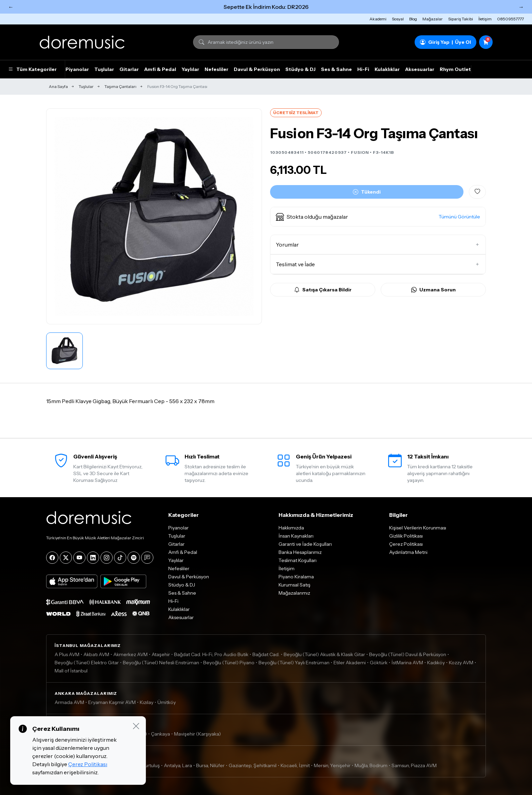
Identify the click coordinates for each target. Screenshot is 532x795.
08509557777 (510, 19)
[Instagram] (107, 558)
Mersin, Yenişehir (332, 765)
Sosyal (398, 19)
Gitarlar (129, 69)
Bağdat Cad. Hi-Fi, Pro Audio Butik (211, 654)
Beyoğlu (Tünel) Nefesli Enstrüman (161, 663)
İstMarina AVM (407, 663)
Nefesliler (216, 69)
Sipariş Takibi (461, 19)
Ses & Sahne (336, 69)
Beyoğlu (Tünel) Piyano (229, 663)
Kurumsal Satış (294, 585)
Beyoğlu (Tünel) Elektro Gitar (87, 663)
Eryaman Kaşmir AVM (112, 702)
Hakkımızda (291, 528)
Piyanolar (77, 69)
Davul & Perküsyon (257, 69)
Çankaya (160, 734)
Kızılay (147, 702)
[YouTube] (79, 558)
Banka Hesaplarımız (300, 552)
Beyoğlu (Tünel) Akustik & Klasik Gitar (324, 654)
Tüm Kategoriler (32, 69)
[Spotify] (134, 558)
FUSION (360, 152)
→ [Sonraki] (521, 7)
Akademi (378, 19)
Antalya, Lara (178, 765)
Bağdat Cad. (266, 654)
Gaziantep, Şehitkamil (253, 765)
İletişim (485, 19)
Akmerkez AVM (130, 654)
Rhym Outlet (455, 69)
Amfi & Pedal (160, 69)
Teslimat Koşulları (298, 560)
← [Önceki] (11, 7)
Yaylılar (190, 69)
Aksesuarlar (420, 69)
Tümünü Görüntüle (459, 217)
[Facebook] (52, 558)
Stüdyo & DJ (300, 69)
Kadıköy (436, 663)
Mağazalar (433, 19)
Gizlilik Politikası (406, 536)
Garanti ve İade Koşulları (305, 544)
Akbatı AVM (96, 654)
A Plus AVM (67, 654)
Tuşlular (104, 69)
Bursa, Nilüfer (210, 765)
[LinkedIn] (93, 558)
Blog (413, 19)
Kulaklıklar (387, 69)
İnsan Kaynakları (296, 536)
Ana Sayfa (58, 86)
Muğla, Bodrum (371, 765)
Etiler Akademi (350, 663)
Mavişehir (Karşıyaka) (197, 734)
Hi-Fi (363, 69)
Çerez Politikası (406, 544)
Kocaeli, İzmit (295, 765)
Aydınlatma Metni (408, 552)
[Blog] (147, 558)
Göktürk (379, 663)
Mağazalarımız (294, 593)
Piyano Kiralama (296, 577)
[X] (66, 558)
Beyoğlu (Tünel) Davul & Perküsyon (408, 654)
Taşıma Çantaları (120, 86)
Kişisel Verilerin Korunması (418, 528)
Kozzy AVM (461, 663)
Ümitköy (167, 702)
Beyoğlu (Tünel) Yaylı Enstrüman (294, 663)
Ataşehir (161, 654)
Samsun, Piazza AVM (414, 765)
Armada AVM (69, 702)
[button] (378, 217)
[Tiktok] (120, 558)
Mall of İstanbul (71, 671)
